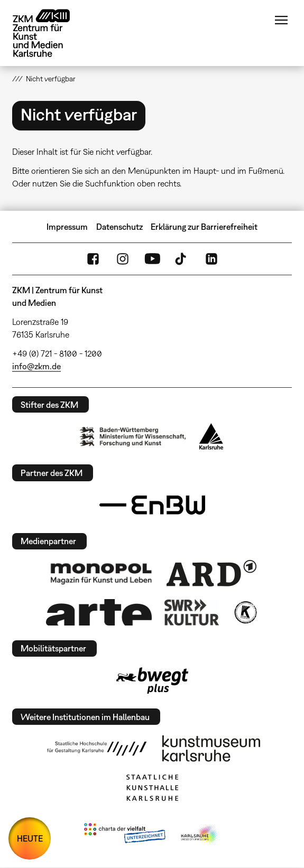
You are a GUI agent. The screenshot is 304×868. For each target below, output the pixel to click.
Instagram (123, 259)
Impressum (67, 227)
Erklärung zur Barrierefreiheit (204, 227)
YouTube (152, 259)
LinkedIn (211, 259)
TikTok (182, 259)
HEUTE (30, 838)
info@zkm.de (36, 366)
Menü (281, 20)
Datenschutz (119, 227)
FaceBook (93, 259)
